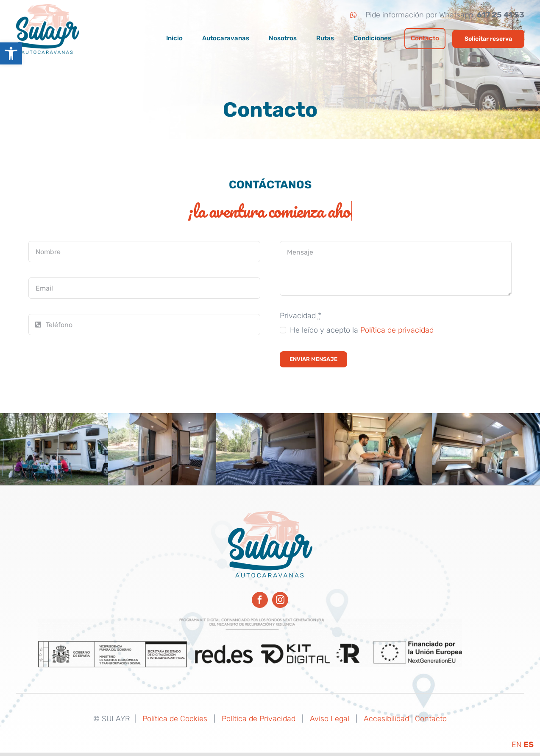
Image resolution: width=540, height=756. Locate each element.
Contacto (431, 719)
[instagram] (280, 600)
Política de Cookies (175, 719)
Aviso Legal (330, 719)
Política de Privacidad (259, 719)
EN (516, 745)
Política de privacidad (397, 331)
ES (529, 745)
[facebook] (260, 600)
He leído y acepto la (362, 331)
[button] (11, 53)
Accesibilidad (386, 719)
